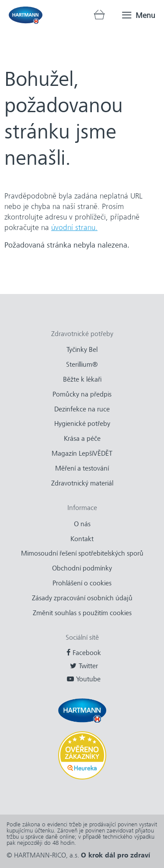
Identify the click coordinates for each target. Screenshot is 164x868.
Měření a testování (82, 468)
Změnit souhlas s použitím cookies (82, 613)
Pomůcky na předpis (82, 394)
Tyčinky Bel (82, 350)
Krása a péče (82, 439)
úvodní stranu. (74, 227)
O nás (82, 524)
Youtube (88, 679)
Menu (145, 15)
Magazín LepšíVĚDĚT (82, 453)
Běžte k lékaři (82, 379)
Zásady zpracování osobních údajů (82, 598)
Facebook (87, 653)
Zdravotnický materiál (82, 483)
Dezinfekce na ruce (82, 409)
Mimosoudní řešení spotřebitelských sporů (82, 553)
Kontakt (82, 539)
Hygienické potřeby (82, 424)
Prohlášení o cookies (82, 583)
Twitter (88, 666)
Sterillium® (82, 365)
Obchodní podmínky (82, 568)
